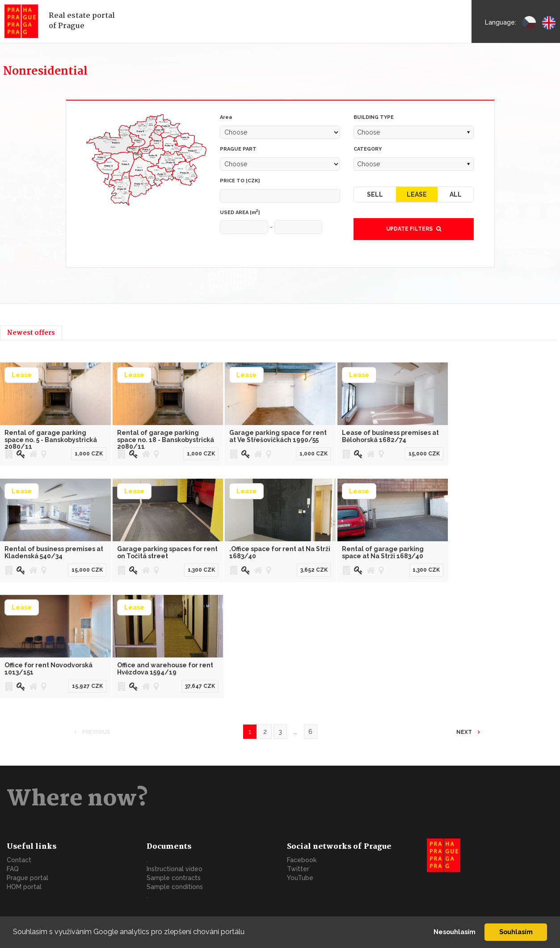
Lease (417, 194)
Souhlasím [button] (516, 932)
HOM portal (24, 887)
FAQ (13, 869)
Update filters (414, 229)
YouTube (300, 878)
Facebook (302, 860)
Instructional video (175, 869)
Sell (375, 194)
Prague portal (27, 878)
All (456, 194)
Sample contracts (174, 878)
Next (465, 732)
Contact (19, 860)
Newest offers (31, 333)
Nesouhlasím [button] (455, 932)
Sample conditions (175, 887)
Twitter (298, 869)
